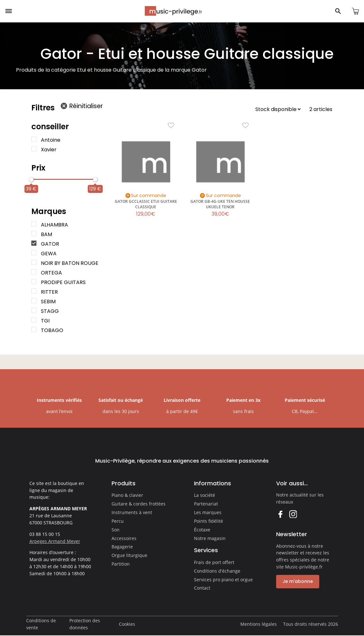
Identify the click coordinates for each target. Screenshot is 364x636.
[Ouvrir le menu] (9, 11)
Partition (121, 564)
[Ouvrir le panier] (355, 11)
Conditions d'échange (217, 571)
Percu (118, 521)
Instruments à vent (132, 512)
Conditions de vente (41, 624)
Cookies (127, 624)
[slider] (31, 179)
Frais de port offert (214, 562)
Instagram (293, 514)
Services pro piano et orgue (223, 580)
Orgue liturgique (129, 555)
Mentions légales (259, 624)
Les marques (208, 512)
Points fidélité (209, 521)
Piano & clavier (127, 495)
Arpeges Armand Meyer (55, 541)
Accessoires (124, 538)
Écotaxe (202, 530)
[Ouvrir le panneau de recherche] (338, 11)
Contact (202, 588)
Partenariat (206, 504)
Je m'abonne (298, 581)
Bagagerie (122, 547)
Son (116, 530)
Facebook (280, 514)
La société (205, 495)
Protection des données (85, 624)
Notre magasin (210, 538)
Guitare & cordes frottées (139, 504)
